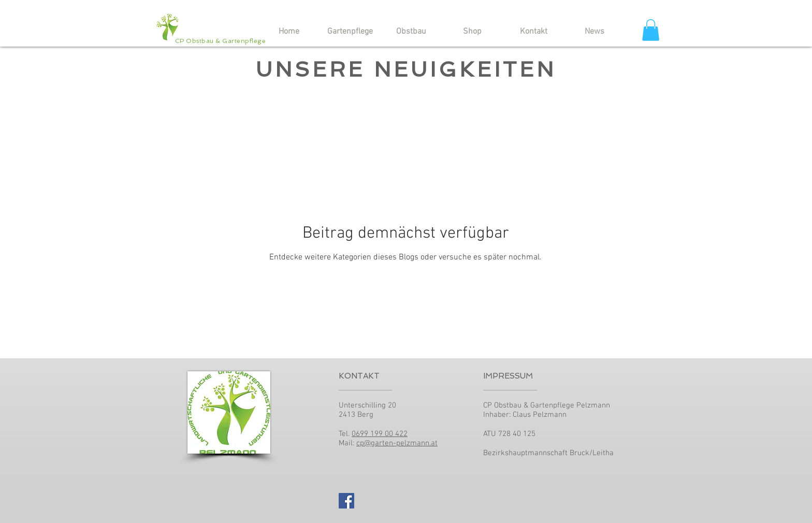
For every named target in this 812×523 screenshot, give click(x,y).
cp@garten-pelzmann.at (397, 443)
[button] (651, 30)
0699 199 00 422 (380, 434)
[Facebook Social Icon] (346, 501)
